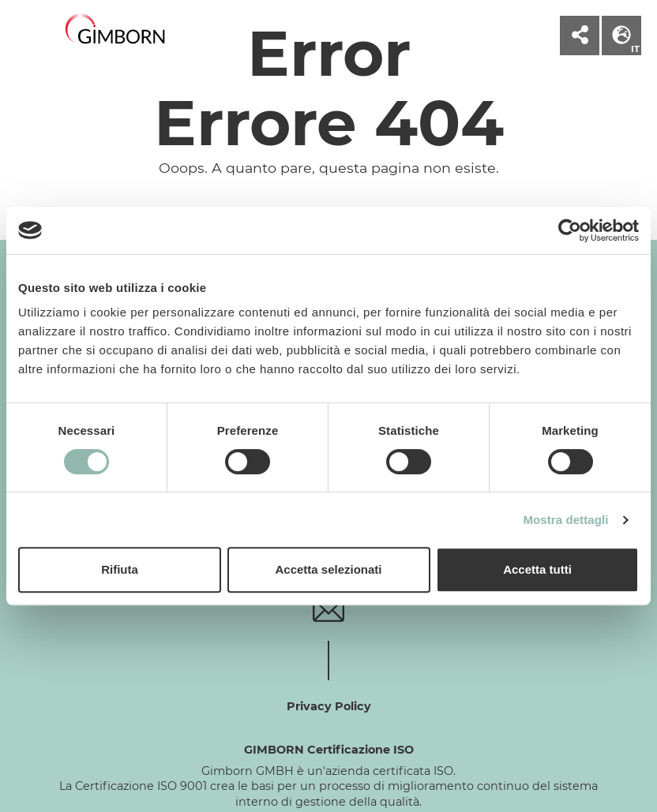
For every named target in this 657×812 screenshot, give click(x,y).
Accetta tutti (537, 569)
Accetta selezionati (328, 569)
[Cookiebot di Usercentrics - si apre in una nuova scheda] (570, 230)
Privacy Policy (329, 706)
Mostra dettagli (565, 520)
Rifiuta (120, 569)
